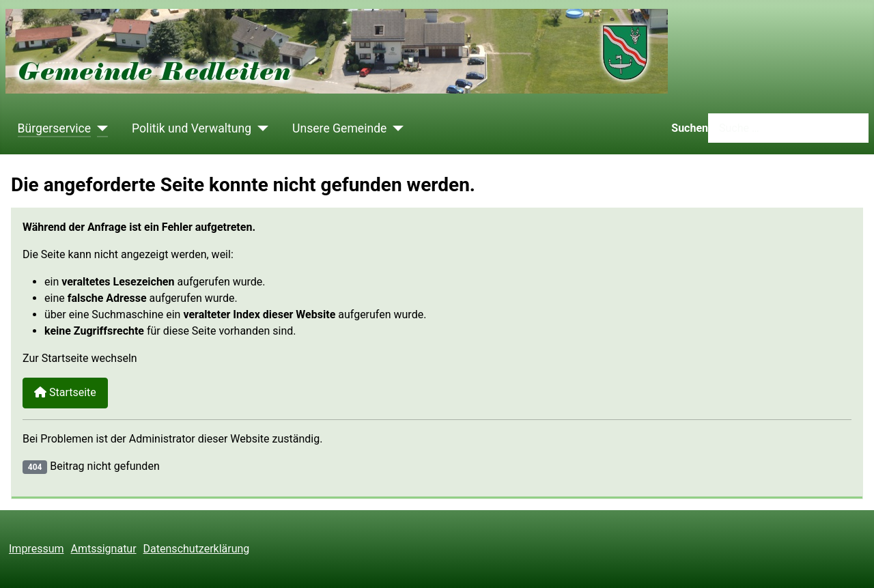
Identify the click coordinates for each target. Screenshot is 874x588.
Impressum (37, 549)
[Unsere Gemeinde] (395, 128)
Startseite (65, 392)
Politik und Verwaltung (192, 128)
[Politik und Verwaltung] (260, 128)
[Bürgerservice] (99, 128)
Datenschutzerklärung (197, 549)
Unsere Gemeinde (339, 128)
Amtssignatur (104, 549)
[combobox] (788, 128)
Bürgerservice (55, 128)
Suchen (690, 128)
